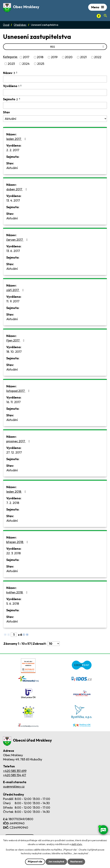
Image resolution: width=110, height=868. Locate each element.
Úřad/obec (20, 25)
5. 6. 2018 (13, 604)
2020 (69, 57)
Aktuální (12, 168)
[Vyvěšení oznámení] (55, 92)
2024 (26, 64)
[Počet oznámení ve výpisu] (54, 644)
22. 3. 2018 (13, 553)
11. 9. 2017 (13, 301)
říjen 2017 (16, 340)
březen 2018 (18, 542)
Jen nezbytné (56, 862)
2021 (83, 57)
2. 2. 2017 (13, 150)
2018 (40, 57)
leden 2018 (17, 492)
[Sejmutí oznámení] (55, 105)
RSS (78, 47)
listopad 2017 (19, 391)
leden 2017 (17, 139)
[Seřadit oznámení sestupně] (17, 73)
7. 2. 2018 (13, 503)
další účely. (77, 844)
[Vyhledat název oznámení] (55, 79)
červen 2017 (18, 240)
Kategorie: (10, 57)
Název (9, 73)
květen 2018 (18, 592)
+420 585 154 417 (15, 775)
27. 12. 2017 (14, 452)
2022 (98, 57)
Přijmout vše (35, 862)
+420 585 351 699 (15, 771)
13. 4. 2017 (13, 200)
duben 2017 (17, 189)
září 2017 (16, 290)
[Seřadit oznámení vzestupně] (17, 72)
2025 (41, 64)
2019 (54, 57)
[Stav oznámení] (55, 119)
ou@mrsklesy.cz (14, 786)
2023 (11, 64)
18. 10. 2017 (14, 352)
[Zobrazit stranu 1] (14, 635)
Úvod (6, 25)
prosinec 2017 (19, 441)
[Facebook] (99, 16)
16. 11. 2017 (13, 402)
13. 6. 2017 (13, 251)
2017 (26, 57)
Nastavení (76, 862)
